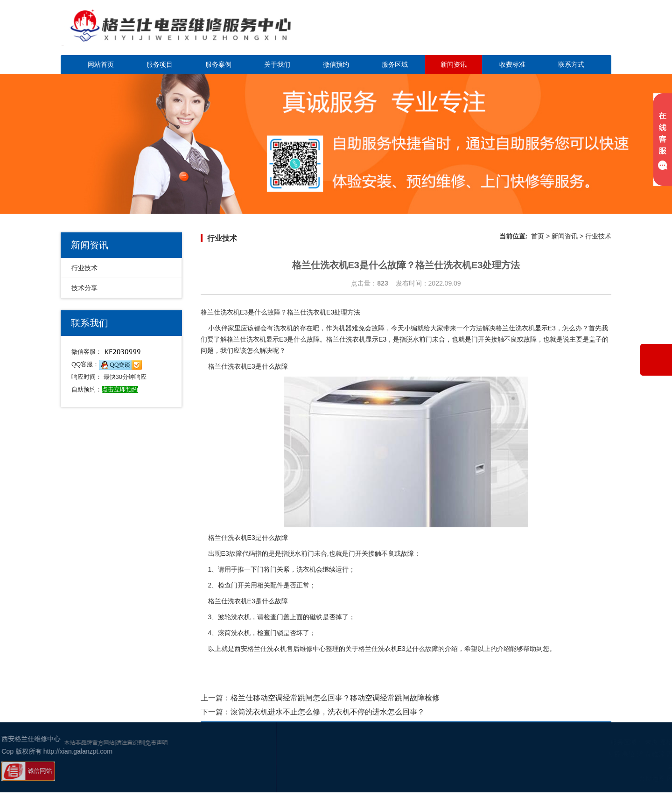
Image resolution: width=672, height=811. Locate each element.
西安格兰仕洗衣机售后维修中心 (280, 649)
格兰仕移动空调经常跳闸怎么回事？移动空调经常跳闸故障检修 (335, 698)
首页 (538, 236)
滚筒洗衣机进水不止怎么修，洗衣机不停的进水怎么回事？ (328, 712)
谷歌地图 (638, 778)
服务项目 (160, 64)
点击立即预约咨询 (546, 33)
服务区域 (395, 64)
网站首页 (101, 64)
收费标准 (512, 64)
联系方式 (571, 64)
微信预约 (336, 64)
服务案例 (218, 64)
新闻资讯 (454, 64)
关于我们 (277, 64)
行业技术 (84, 268)
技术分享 (84, 288)
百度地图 (582, 778)
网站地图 (610, 778)
